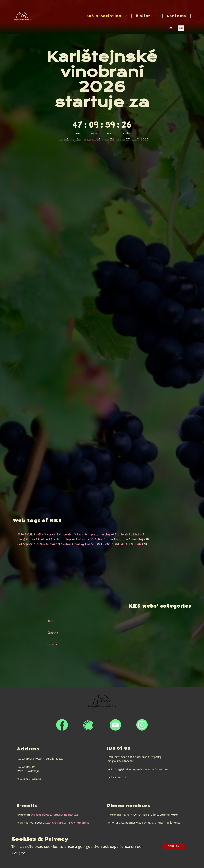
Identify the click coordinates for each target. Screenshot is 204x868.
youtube (122, 540)
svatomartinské (102, 535)
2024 (140, 544)
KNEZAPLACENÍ (124, 544)
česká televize (47, 544)
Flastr (55, 540)
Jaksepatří (25, 544)
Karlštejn (138, 540)
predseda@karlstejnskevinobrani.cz (55, 815)
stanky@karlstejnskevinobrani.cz (67, 823)
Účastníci (52, 633)
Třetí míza (105, 540)
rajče (40, 535)
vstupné (69, 540)
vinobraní (85, 540)
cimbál (66, 544)
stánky (136, 535)
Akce (49, 621)
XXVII (108, 544)
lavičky (79, 544)
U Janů (123, 535)
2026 (21, 535)
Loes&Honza (26, 540)
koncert (53, 535)
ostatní (51, 645)
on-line (162, 770)
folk (30, 535)
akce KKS (93, 544)
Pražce (43, 540)
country (68, 535)
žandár (82, 535)
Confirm (174, 847)
